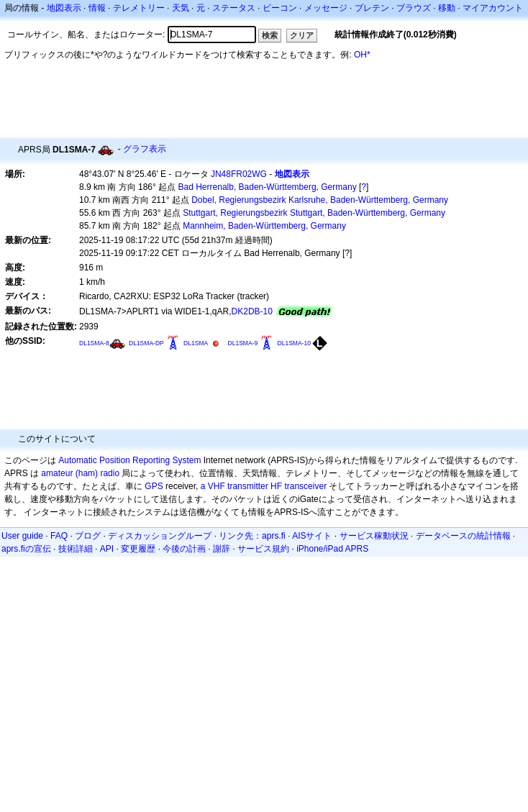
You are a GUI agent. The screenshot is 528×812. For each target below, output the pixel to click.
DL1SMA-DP (146, 343)
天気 (181, 8)
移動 (447, 8)
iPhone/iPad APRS (332, 549)
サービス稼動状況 (374, 536)
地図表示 (64, 8)
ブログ (88, 536)
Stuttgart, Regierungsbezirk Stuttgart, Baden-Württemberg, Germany (314, 213)
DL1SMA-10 (294, 343)
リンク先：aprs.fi (252, 536)
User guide (22, 536)
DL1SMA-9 (243, 343)
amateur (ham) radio (80, 473)
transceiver (305, 486)
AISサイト (312, 536)
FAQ (59, 536)
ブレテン (372, 8)
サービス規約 (263, 549)
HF (276, 486)
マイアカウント (493, 8)
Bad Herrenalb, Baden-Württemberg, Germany (268, 187)
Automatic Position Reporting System (129, 460)
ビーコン (280, 8)
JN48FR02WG (239, 174)
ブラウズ (414, 8)
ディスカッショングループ (160, 536)
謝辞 (222, 549)
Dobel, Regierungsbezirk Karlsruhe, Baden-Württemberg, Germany (320, 200)
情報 (97, 8)
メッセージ (326, 8)
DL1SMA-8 (94, 343)
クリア (302, 35)
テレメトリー (139, 8)
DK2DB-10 (252, 311)
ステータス (234, 8)
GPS (154, 486)
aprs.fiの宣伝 (26, 549)
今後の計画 (184, 549)
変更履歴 (138, 549)
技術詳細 (76, 549)
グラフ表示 (145, 149)
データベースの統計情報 (463, 536)
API (107, 549)
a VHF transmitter (235, 486)
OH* (362, 55)
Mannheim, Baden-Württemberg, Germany (264, 226)
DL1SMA (196, 343)
